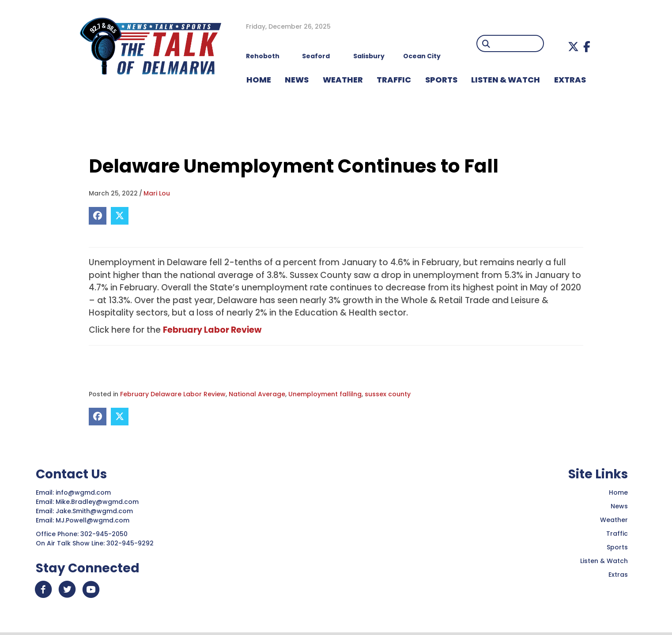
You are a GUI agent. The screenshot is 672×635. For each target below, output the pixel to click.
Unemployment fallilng (325, 394)
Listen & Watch (604, 561)
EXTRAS (570, 80)
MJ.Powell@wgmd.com (94, 520)
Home (618, 492)
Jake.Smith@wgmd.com (95, 511)
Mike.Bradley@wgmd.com (97, 502)
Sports (441, 80)
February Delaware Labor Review (173, 394)
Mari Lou (157, 193)
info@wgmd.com (84, 492)
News (619, 506)
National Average (257, 394)
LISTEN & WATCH (506, 80)
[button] (573, 47)
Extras (618, 575)
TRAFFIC (394, 80)
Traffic (617, 534)
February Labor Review (212, 330)
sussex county (388, 394)
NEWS (297, 80)
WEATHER (343, 80)
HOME (259, 80)
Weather (614, 520)
